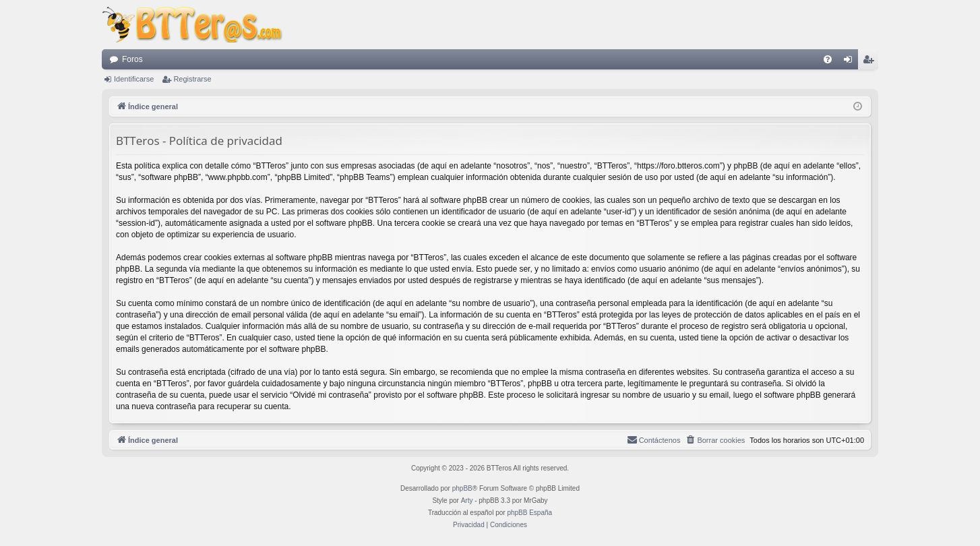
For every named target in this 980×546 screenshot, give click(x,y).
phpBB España (529, 513)
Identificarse (134, 79)
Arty (467, 500)
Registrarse (192, 79)
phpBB (462, 488)
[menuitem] (828, 59)
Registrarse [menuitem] (871, 62)
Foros (132, 59)
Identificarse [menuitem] (851, 62)
